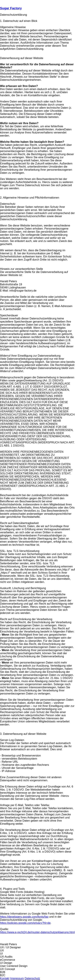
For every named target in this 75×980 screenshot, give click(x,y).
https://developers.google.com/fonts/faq (24, 917)
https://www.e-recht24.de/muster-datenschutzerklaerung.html (37, 932)
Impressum (17, 978)
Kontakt (5, 978)
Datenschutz (32, 978)
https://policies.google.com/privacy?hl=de (25, 923)
